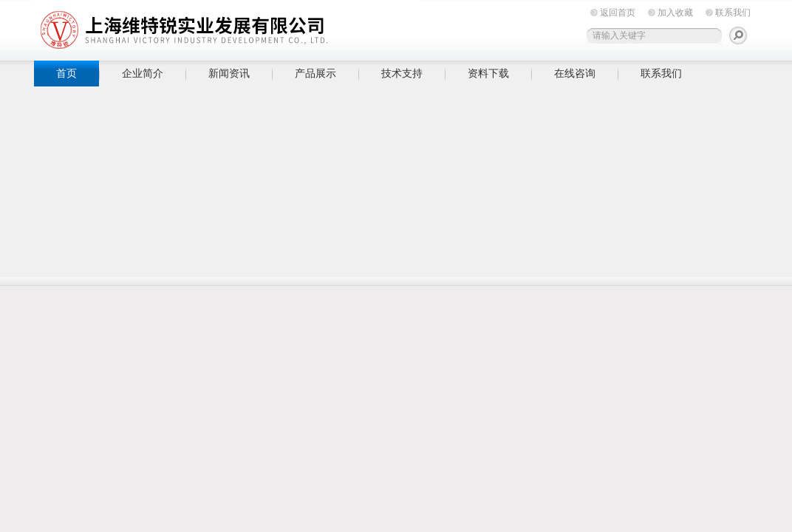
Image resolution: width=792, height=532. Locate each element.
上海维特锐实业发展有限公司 (263, 28)
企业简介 (143, 73)
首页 (66, 73)
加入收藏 (675, 13)
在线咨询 (575, 73)
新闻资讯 (229, 73)
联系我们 (733, 13)
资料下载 (488, 73)
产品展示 (315, 73)
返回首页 (618, 13)
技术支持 (402, 73)
